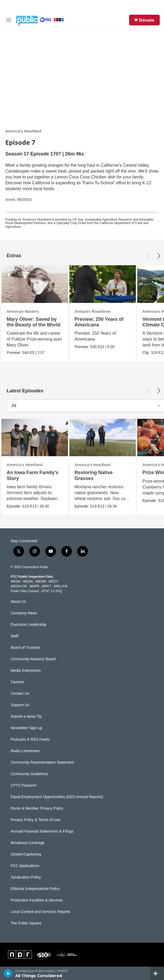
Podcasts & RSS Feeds (30, 739)
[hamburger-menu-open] (9, 20)
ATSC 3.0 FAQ (52, 591)
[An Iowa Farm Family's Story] (35, 438)
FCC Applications (25, 866)
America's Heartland (23, 131)
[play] (8, 973)
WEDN (28, 581)
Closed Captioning (26, 854)
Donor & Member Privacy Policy (37, 808)
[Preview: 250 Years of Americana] (102, 284)
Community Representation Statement (42, 762)
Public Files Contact (25, 591)
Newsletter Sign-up (26, 728)
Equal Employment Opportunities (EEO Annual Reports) (57, 797)
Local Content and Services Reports (40, 912)
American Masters (23, 311)
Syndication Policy (26, 877)
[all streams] (157, 973)
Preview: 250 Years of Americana (99, 322)
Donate (147, 20)
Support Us (20, 705)
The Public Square (26, 923)
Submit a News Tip (26, 717)
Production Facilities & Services (37, 900)
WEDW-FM (19, 586)
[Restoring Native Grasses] (102, 438)
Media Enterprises (26, 671)
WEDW (41, 581)
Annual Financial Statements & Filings (42, 831)
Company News (24, 613)
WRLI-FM (61, 586)
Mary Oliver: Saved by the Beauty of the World (34, 322)
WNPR (34, 586)
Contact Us (20, 694)
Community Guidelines (29, 774)
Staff (15, 636)
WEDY (54, 581)
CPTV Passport (23, 785)
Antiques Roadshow (93, 311)
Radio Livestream (25, 751)
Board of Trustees (25, 648)
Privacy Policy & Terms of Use (35, 820)
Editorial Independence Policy (35, 889)
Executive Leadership (28, 625)
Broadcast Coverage (28, 843)
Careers (17, 682)
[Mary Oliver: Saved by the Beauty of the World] (35, 284)
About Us (18, 602)
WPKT (46, 586)
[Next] (159, 256)
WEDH (16, 581)
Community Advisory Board (33, 659)
